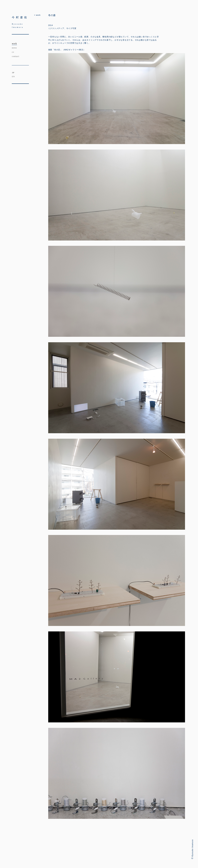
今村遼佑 (20, 17)
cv (13, 52)
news (14, 48)
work (14, 44)
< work (37, 15)
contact (15, 56)
